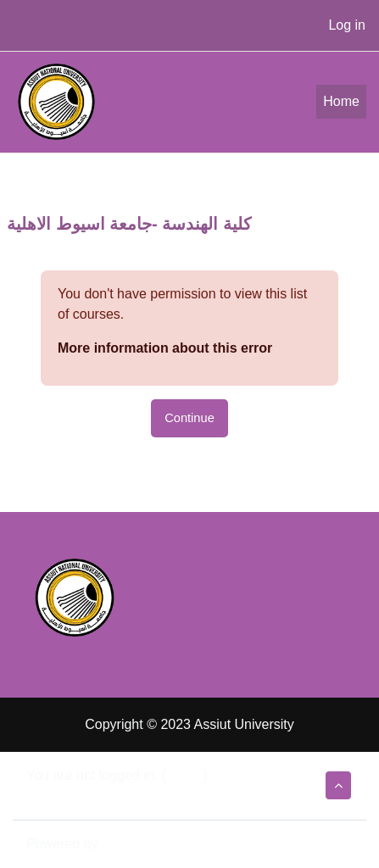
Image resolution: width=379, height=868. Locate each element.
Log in (347, 25)
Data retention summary (99, 796)
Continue (189, 418)
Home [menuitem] (341, 101)
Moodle (124, 844)
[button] (338, 785)
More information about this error (165, 348)
